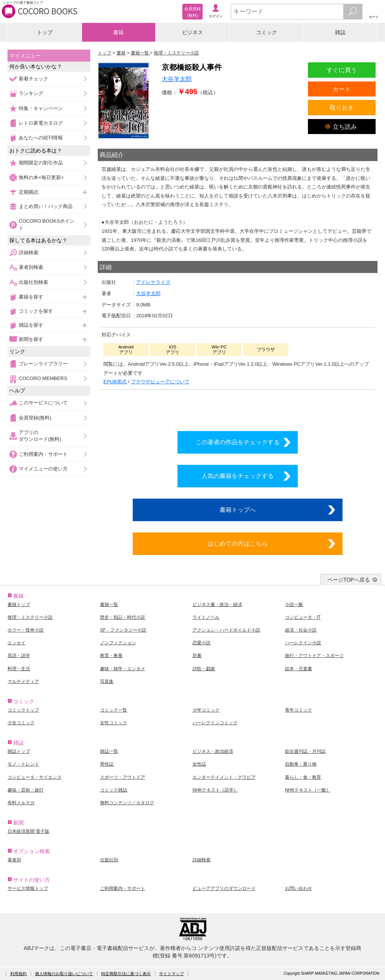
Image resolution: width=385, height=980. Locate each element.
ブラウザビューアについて (160, 382)
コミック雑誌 (114, 790)
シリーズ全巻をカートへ (238, 408)
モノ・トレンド (23, 764)
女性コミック (114, 723)
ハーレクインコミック (215, 723)
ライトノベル (206, 617)
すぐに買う (342, 70)
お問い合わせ (299, 888)
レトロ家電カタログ (41, 123)
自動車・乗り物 (301, 764)
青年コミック (299, 710)
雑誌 (340, 32)
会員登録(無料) (35, 418)
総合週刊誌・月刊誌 (305, 751)
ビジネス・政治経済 (213, 751)
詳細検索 (29, 253)
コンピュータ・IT (303, 617)
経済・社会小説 (301, 630)
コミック (267, 32)
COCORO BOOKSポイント (47, 224)
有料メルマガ (21, 803)
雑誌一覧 (109, 751)
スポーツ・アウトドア (123, 777)
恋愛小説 (202, 643)
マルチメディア (23, 681)
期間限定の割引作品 (41, 163)
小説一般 (294, 605)
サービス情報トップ (28, 888)
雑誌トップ (19, 751)
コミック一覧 (114, 710)
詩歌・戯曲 (204, 669)
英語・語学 (19, 656)
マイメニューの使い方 (43, 469)
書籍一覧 (109, 605)
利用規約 (18, 974)
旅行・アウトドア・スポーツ (314, 656)
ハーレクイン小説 (303, 643)
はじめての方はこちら (238, 543)
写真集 (107, 681)
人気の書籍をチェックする (238, 476)
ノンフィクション (118, 643)
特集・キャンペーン (41, 108)
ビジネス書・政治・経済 (217, 605)
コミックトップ (23, 710)
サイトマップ (171, 974)
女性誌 (199, 764)
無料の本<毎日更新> (41, 177)
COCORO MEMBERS (43, 378)
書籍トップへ (238, 510)
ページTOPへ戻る (349, 580)
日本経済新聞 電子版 (28, 831)
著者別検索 (31, 267)
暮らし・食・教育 (303, 777)
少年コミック (206, 710)
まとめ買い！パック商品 (46, 206)
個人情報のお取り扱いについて (64, 974)
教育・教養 (111, 656)
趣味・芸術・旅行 (26, 790)
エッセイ (17, 643)
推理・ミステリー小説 (30, 617)
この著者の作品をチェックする (238, 442)
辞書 (197, 656)
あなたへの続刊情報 (41, 138)
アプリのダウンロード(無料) (40, 436)
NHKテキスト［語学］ (215, 790)
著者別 (14, 860)
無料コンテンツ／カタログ (127, 803)
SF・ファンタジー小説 (123, 630)
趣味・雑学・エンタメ (123, 669)
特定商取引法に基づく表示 (126, 974)
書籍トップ (19, 605)
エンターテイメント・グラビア (224, 777)
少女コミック (21, 723)
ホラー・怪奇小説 (26, 630)
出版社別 (109, 860)
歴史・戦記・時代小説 (123, 617)
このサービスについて (43, 403)
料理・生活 (19, 669)
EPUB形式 (115, 382)
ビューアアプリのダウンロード (224, 888)
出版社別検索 (33, 282)
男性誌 (107, 764)
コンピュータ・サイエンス (35, 777)
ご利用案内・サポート (43, 454)
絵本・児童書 (299, 669)
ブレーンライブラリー (43, 364)
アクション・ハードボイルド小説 (226, 630)
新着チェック (33, 79)
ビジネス (192, 32)
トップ (45, 32)
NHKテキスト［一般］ (308, 790)
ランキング (31, 93)
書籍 (118, 32)
